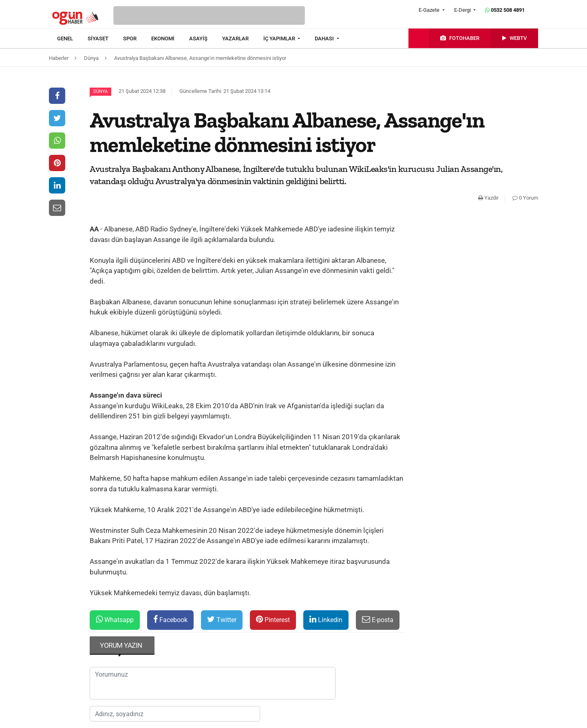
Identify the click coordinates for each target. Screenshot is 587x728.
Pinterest (273, 619)
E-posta (378, 619)
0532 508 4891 (505, 10)
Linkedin (326, 619)
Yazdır (488, 198)
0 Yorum (525, 198)
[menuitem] (72, 39)
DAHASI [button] (325, 38)
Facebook (170, 619)
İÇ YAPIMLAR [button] (280, 38)
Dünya (100, 91)
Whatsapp (115, 619)
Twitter (222, 619)
